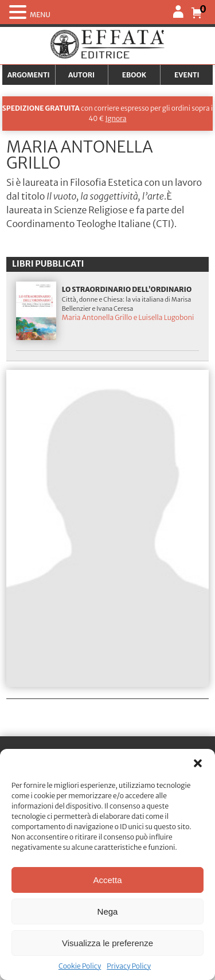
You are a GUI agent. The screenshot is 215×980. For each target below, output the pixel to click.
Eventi (187, 75)
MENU (40, 15)
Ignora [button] (116, 118)
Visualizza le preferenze (107, 943)
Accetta (107, 880)
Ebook (134, 75)
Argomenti (29, 75)
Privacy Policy (129, 966)
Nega (108, 911)
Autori (81, 75)
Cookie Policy (80, 966)
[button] (198, 763)
